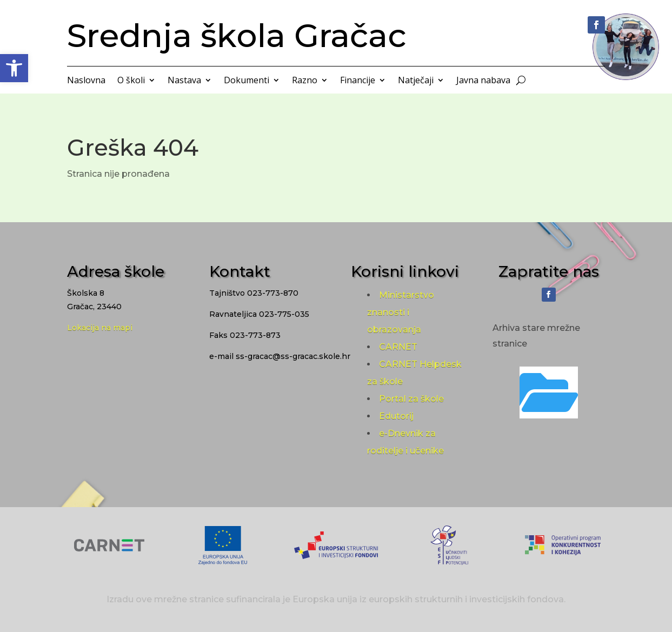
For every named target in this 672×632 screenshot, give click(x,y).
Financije (358, 81)
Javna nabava (483, 81)
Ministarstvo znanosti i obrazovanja (401, 312)
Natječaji (416, 81)
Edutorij (396, 416)
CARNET (398, 347)
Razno (305, 81)
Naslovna (86, 81)
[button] (14, 68)
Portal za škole (411, 399)
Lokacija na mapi (100, 328)
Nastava (184, 81)
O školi (131, 81)
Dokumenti (247, 81)
